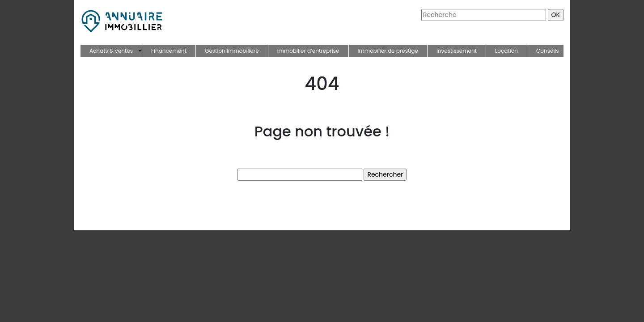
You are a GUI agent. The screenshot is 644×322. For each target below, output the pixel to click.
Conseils (548, 51)
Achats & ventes (111, 51)
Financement (169, 51)
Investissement (457, 51)
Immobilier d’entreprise (308, 51)
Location (506, 51)
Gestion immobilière (232, 51)
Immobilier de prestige (388, 51)
